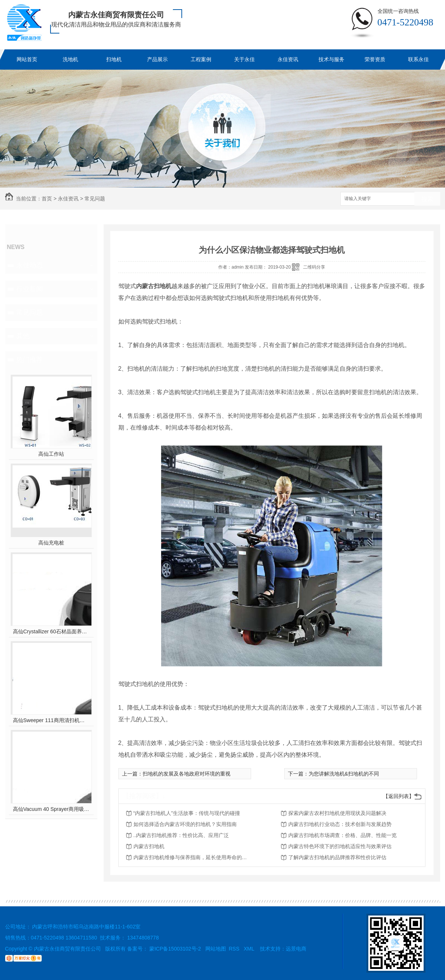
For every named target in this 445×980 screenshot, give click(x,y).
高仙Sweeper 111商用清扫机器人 (51, 720)
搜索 (427, 199)
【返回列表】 (399, 796)
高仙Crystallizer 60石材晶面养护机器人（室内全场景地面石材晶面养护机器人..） (51, 631)
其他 (23, 336)
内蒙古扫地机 (149, 846)
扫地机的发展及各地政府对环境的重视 (187, 774)
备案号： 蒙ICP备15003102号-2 (164, 949)
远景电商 (296, 949)
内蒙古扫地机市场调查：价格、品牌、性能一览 (343, 835)
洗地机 (70, 59)
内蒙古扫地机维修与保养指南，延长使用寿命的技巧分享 (192, 857)
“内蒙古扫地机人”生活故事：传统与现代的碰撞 (187, 813)
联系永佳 (418, 59)
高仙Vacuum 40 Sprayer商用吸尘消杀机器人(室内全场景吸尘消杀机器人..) (51, 809)
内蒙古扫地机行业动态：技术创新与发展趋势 (340, 824)
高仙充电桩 (51, 543)
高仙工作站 (51, 454)
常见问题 (95, 199)
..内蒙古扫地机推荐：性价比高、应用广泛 (181, 835)
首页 (47, 199)
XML (250, 949)
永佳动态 (29, 265)
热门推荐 (29, 360)
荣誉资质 (375, 59)
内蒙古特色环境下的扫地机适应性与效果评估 (340, 846)
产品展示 (157, 59)
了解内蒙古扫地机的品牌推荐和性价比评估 (337, 857)
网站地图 (216, 949)
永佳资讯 (288, 59)
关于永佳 (244, 59)
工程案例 (201, 59)
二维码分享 (314, 267)
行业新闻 (29, 289)
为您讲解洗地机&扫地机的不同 (344, 774)
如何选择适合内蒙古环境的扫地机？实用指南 (185, 824)
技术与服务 (331, 59)
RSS (235, 949)
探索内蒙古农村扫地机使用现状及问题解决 (337, 813)
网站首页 (27, 59)
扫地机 (114, 59)
